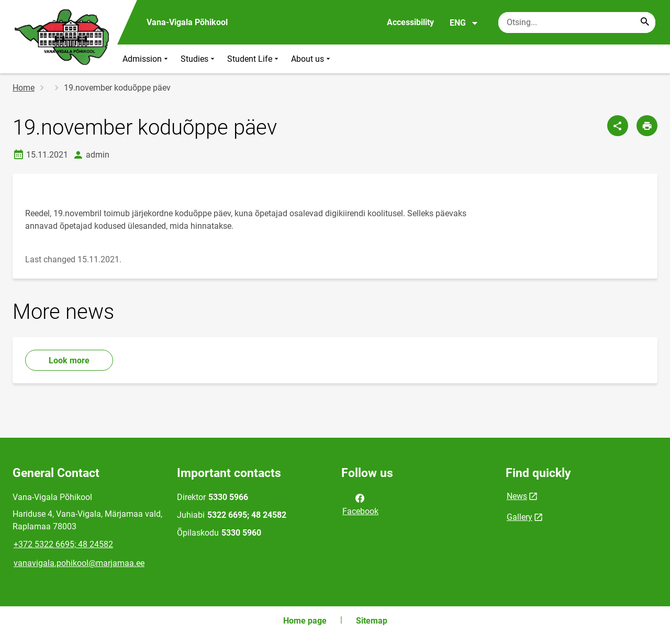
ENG (464, 23)
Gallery (520, 517)
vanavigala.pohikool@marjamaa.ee (79, 563)
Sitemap (372, 621)
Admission (146, 59)
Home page (305, 621)
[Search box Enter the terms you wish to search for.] (577, 23)
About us (312, 59)
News (517, 496)
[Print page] (647, 126)
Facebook (360, 504)
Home (24, 88)
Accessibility (410, 22)
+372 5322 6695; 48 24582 (63, 544)
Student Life (254, 59)
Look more (69, 360)
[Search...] (645, 23)
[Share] (618, 126)
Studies (199, 59)
